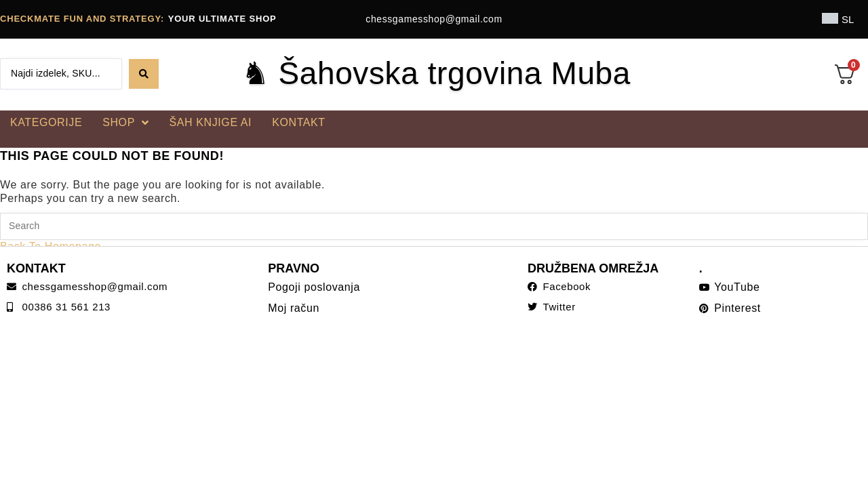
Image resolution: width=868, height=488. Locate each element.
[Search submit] (144, 74)
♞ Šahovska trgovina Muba (436, 73)
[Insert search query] (434, 226)
